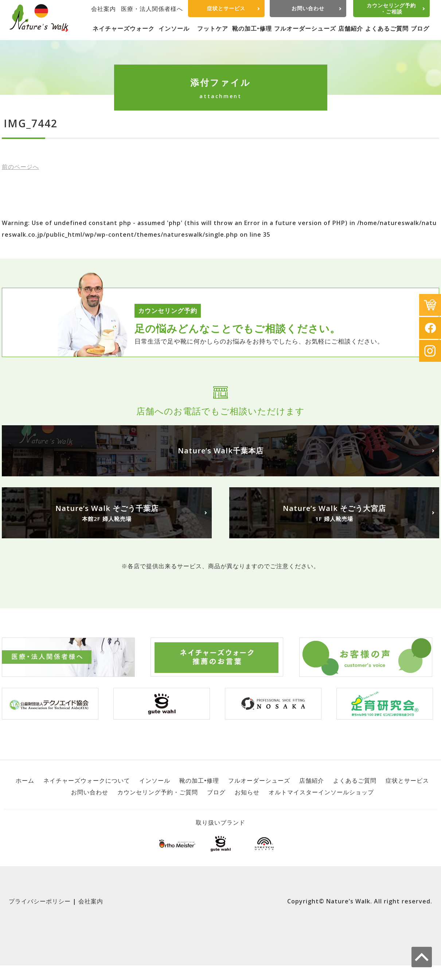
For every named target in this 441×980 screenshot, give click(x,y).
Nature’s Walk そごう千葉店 (107, 513)
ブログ (420, 28)
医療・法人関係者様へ (152, 9)
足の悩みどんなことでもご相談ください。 (237, 328)
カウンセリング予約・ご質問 (158, 792)
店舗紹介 (351, 28)
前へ (20, 167)
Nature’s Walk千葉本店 (221, 451)
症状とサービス (226, 8)
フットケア (213, 28)
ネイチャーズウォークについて (87, 780)
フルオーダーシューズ (305, 28)
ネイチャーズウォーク (124, 28)
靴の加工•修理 (252, 28)
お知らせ (247, 792)
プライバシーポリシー (40, 901)
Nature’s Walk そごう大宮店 (334, 513)
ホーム (25, 780)
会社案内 (104, 9)
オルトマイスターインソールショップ (321, 792)
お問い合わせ (308, 8)
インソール (174, 28)
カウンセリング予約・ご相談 (391, 8)
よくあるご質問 (387, 28)
